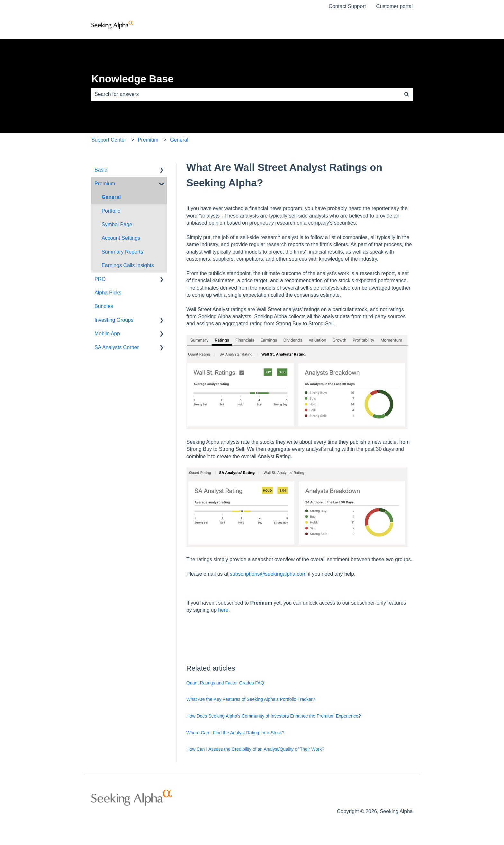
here (223, 610)
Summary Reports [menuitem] (122, 252)
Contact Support (347, 6)
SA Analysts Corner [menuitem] (117, 347)
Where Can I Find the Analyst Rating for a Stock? (235, 733)
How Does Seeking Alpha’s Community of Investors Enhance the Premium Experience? (274, 716)
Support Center (109, 140)
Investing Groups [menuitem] (114, 320)
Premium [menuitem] (105, 184)
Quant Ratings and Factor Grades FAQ (225, 683)
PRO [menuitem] (100, 279)
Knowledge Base (132, 79)
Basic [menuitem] (101, 170)
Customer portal (394, 6)
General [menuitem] (111, 197)
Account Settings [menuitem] (121, 238)
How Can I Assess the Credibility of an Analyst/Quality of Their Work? (255, 749)
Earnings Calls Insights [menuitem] (128, 265)
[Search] (407, 94)
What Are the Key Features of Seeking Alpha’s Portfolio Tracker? (251, 699)
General (179, 140)
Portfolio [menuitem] (111, 211)
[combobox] (246, 94)
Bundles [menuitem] (104, 306)
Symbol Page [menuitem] (117, 224)
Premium (148, 140)
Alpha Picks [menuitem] (108, 293)
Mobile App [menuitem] (107, 334)
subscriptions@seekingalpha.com (268, 574)
